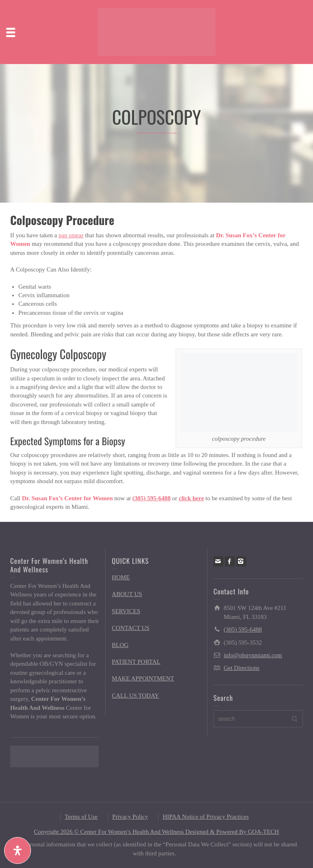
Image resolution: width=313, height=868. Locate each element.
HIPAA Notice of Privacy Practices (206, 817)
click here (192, 498)
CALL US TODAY (135, 696)
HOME (121, 577)
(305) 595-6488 (152, 498)
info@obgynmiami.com (253, 655)
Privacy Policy (130, 817)
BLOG (120, 645)
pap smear (71, 235)
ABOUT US (127, 594)
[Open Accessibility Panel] (18, 850)
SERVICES (126, 611)
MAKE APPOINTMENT (143, 678)
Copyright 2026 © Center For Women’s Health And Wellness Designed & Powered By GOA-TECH (156, 832)
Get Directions (242, 668)
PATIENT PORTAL (136, 662)
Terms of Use (81, 817)
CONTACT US (130, 628)
